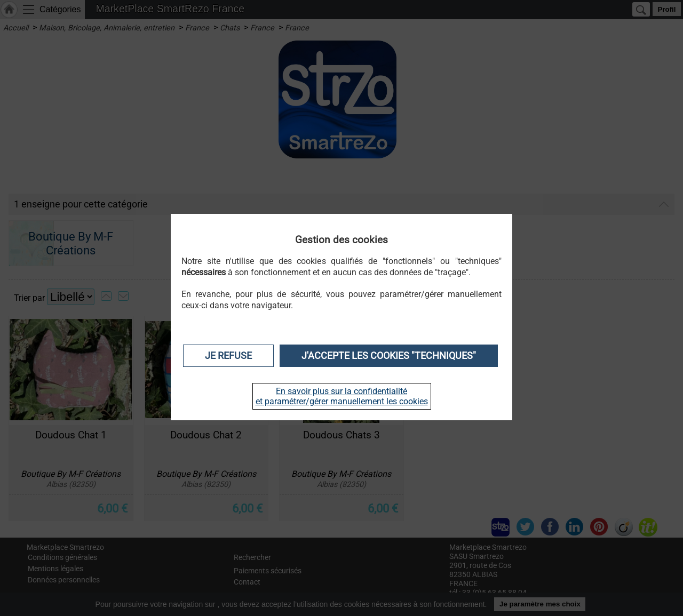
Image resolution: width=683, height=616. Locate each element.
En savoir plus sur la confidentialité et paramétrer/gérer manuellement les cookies (342, 396)
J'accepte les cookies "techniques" (389, 356)
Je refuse (228, 356)
